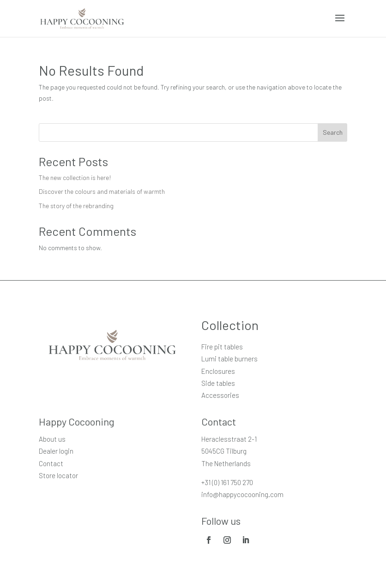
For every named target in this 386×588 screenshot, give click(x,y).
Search (333, 132)
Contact (51, 463)
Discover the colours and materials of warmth (102, 191)
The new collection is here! (75, 177)
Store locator (58, 475)
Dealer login (56, 451)
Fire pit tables (222, 347)
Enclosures (218, 371)
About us (52, 439)
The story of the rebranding (76, 206)
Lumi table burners (229, 359)
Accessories (220, 395)
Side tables (218, 383)
